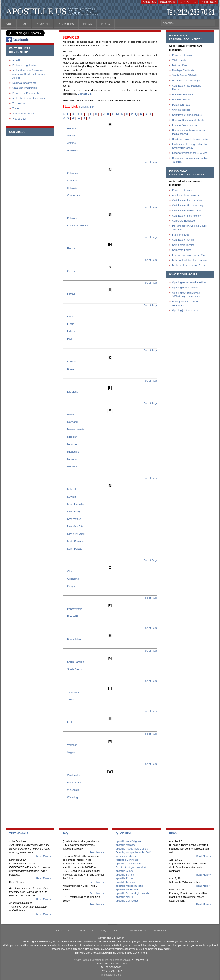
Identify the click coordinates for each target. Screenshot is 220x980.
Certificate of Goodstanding (187, 205)
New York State (76, 534)
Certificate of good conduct (187, 115)
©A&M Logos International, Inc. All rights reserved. (102, 960)
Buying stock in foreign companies (185, 303)
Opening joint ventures (185, 310)
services (160, 931)
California (72, 173)
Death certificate (181, 105)
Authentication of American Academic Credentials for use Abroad (29, 74)
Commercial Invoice (183, 245)
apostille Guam (124, 871)
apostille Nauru (124, 897)
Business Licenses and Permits (190, 265)
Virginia (71, 752)
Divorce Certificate (182, 94)
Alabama (72, 128)
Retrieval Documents (24, 83)
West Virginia (75, 783)
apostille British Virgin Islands (132, 893)
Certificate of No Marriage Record (187, 87)
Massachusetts (76, 429)
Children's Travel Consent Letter (190, 139)
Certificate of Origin (183, 240)
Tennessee (73, 692)
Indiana (71, 331)
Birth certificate (181, 65)
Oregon (71, 586)
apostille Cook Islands (128, 864)
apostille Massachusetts (129, 886)
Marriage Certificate (183, 70)
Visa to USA (19, 119)
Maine (71, 414)
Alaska (71, 136)
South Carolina (76, 662)
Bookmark (168, 2)
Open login (209, 2)
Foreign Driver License (185, 125)
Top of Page (151, 162)
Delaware (72, 218)
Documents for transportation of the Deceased (190, 132)
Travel (16, 108)
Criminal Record (181, 110)
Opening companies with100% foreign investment (186, 294)
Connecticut (74, 195)
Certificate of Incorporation (187, 200)
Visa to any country (23, 113)
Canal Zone (74, 181)
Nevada (72, 497)
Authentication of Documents (29, 98)
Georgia (72, 271)
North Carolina (75, 541)
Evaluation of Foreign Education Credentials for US (190, 146)
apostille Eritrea (125, 878)
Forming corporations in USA (188, 255)
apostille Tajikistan (126, 882)
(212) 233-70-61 (192, 13)
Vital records (179, 60)
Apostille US (53, 12)
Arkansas (72, 150)
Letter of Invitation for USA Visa (190, 153)
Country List (87, 107)
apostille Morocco (126, 845)
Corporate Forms (182, 250)
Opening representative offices (189, 282)
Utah (70, 722)
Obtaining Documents (25, 88)
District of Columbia (78, 226)
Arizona (71, 143)
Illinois (71, 324)
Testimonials (137, 931)
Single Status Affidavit (184, 75)
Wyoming (72, 797)
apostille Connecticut (128, 901)
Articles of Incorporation (185, 195)
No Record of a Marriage (186, 81)
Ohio (70, 571)
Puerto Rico (74, 616)
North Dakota (75, 549)
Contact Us (188, 2)
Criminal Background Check (188, 120)
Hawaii (71, 294)
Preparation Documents (26, 93)
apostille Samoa (125, 875)
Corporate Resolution (184, 221)
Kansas (71, 362)
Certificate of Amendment (186, 210)
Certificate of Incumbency (186, 216)
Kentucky (72, 369)
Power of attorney (182, 55)
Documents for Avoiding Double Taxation (190, 160)
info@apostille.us (111, 975)
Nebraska (73, 489)
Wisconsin (73, 790)
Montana (72, 466)
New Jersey (74, 511)
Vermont (72, 745)
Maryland (72, 422)
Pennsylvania (75, 609)
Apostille (17, 60)
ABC (117, 931)
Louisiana (73, 392)
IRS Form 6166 (181, 235)
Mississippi (73, 452)
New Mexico (74, 519)
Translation (19, 103)
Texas (71, 699)
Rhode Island (75, 639)
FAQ (104, 931)
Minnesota (73, 444)
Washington (74, 775)
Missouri (72, 459)
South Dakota (75, 669)
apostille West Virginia (128, 841)
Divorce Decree (181, 100)
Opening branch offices (185, 288)
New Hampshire (76, 504)
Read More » (44, 856)
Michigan (72, 437)
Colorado (72, 188)
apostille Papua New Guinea (132, 849)
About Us (149, 2)
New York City (75, 526)
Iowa (70, 339)
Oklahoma (73, 579)
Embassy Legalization (25, 65)
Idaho (70, 317)
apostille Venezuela (127, 889)
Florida (71, 248)
